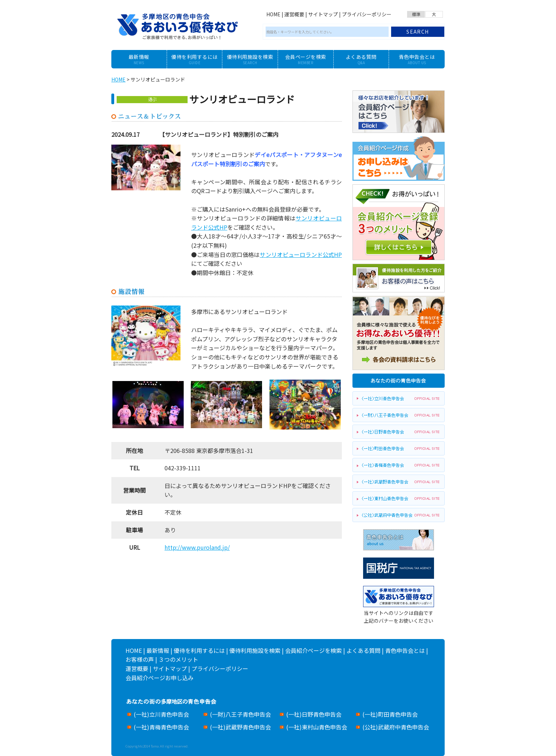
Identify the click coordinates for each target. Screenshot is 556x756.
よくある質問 (363, 650)
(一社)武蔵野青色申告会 (240, 727)
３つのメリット (178, 659)
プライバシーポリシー (367, 14)
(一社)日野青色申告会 (314, 714)
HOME (273, 14)
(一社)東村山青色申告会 (317, 727)
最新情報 (158, 650)
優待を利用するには (199, 650)
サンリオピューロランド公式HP (301, 254)
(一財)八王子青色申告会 (240, 714)
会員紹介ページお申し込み (160, 678)
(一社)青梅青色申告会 (161, 727)
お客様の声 (140, 659)
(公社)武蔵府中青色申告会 (396, 727)
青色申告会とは (405, 650)
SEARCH (418, 32)
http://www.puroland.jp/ (197, 547)
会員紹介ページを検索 (313, 650)
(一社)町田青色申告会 (390, 714)
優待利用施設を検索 (255, 650)
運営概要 (294, 14)
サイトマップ (323, 14)
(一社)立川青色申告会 (161, 714)
